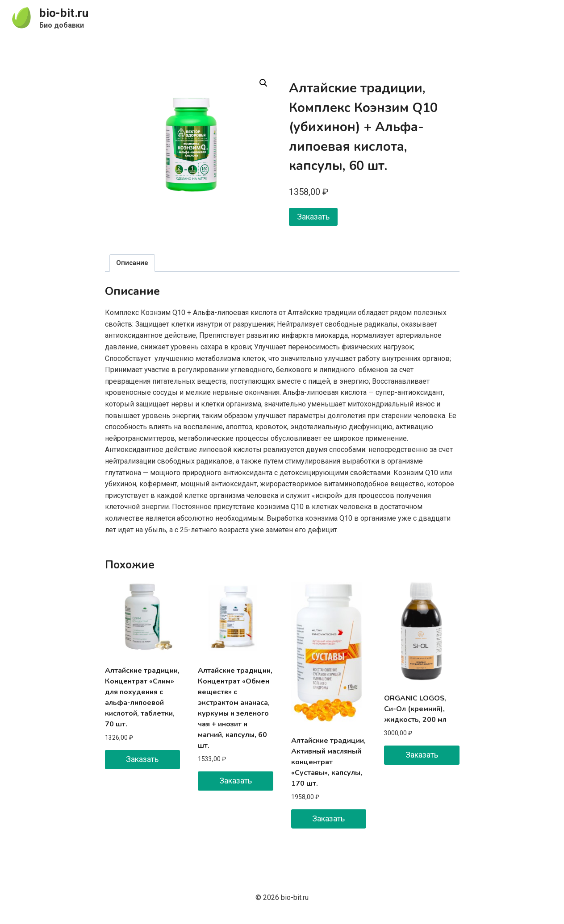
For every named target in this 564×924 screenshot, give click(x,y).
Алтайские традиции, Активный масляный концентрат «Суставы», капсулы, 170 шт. (328, 762)
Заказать (313, 217)
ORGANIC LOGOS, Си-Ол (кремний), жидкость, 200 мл (415, 709)
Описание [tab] (132, 263)
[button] (263, 83)
